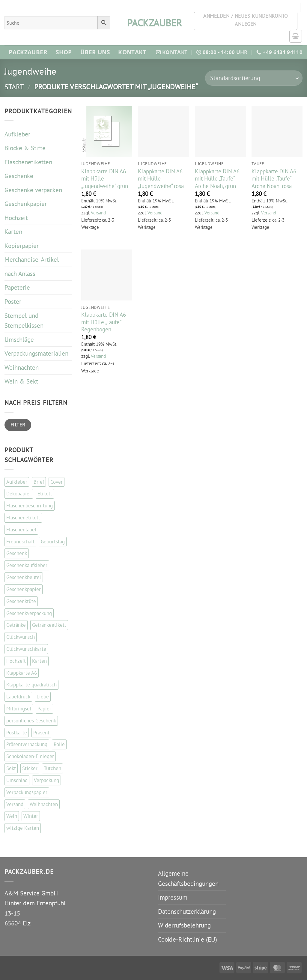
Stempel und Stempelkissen (24, 321)
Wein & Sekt (21, 381)
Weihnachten (22, 368)
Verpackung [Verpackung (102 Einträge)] (46, 780)
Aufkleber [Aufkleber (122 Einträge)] (17, 482)
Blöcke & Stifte (25, 148)
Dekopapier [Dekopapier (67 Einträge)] (19, 494)
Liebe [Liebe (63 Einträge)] (43, 697)
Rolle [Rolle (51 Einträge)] (59, 744)
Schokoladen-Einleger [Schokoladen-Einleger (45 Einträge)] (30, 756)
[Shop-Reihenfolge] (254, 78)
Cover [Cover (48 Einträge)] (57, 482)
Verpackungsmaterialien (36, 353)
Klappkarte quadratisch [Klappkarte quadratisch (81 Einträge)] (31, 685)
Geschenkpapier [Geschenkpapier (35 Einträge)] (24, 589)
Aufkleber (17, 134)
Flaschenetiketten (28, 162)
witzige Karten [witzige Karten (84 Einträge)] (23, 828)
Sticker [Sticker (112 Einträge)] (30, 768)
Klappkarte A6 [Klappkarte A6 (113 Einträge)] (22, 673)
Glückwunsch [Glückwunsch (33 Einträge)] (21, 637)
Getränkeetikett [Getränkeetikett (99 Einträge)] (49, 625)
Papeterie (17, 287)
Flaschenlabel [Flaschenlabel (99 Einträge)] (21, 530)
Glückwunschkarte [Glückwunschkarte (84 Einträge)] (26, 649)
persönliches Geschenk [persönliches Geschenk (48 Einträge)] (31, 721)
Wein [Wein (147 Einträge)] (12, 816)
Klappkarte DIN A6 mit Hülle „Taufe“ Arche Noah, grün (217, 179)
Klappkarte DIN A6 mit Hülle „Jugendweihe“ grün (105, 179)
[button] (296, 36)
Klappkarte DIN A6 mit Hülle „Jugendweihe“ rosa (161, 179)
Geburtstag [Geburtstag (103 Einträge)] (53, 542)
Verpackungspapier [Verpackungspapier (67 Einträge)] (27, 792)
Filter (18, 425)
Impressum (173, 897)
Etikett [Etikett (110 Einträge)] (45, 494)
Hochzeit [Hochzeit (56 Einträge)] (16, 661)
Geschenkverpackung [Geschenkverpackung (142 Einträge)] (29, 613)
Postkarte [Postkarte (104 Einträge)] (17, 733)
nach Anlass (20, 274)
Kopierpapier (22, 246)
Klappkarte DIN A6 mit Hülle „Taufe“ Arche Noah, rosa (274, 179)
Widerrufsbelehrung (184, 925)
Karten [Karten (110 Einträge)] (39, 661)
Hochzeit (16, 218)
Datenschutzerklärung (187, 911)
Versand (98, 213)
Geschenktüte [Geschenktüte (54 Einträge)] (21, 601)
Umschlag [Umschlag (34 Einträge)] (17, 780)
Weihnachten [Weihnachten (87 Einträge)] (44, 804)
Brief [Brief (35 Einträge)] (39, 482)
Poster (13, 302)
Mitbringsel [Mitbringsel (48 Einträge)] (19, 709)
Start (14, 87)
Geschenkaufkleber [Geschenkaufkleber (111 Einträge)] (27, 565)
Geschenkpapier (26, 204)
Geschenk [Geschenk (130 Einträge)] (17, 553)
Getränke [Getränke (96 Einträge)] (16, 625)
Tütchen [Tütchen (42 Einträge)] (52, 768)
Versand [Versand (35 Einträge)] (15, 804)
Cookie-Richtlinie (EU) (188, 939)
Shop (64, 52)
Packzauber (28, 52)
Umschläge (19, 340)
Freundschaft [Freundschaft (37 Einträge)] (20, 542)
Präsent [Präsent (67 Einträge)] (41, 733)
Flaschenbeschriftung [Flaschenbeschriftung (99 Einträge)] (30, 506)
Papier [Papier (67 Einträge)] (44, 709)
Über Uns (95, 52)
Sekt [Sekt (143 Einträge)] (11, 768)
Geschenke (19, 176)
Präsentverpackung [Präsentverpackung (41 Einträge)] (27, 744)
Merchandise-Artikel (32, 260)
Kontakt (132, 52)
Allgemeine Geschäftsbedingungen (188, 878)
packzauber (153, 23)
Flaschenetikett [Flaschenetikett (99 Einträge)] (23, 518)
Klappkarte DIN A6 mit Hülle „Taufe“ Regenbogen (104, 322)
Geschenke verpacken (33, 190)
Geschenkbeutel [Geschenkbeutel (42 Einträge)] (24, 577)
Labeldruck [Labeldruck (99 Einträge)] (18, 697)
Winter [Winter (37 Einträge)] (31, 816)
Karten (13, 232)
